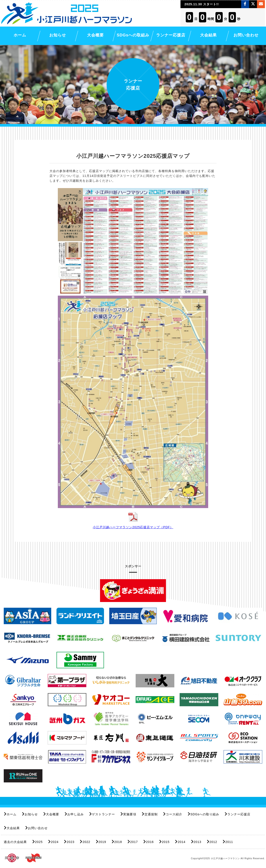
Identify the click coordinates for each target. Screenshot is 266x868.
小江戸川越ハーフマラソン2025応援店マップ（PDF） (133, 527)
